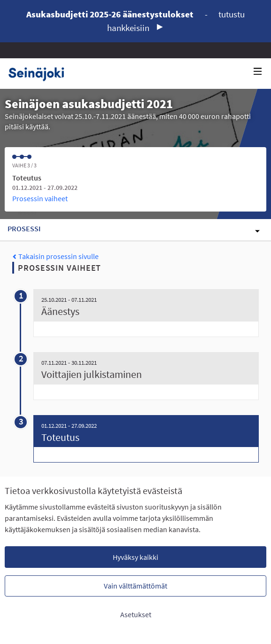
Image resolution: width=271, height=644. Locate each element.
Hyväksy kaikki (135, 557)
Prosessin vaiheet (40, 198)
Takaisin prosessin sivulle (55, 256)
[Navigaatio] (258, 72)
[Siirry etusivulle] (40, 74)
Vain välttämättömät (135, 586)
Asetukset (136, 614)
